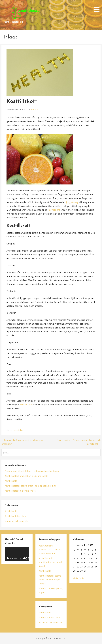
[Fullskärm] (27, 558)
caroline (35, 109)
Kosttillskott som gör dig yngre (20, 491)
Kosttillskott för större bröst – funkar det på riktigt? (31, 486)
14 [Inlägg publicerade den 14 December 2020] (74, 563)
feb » (82, 578)
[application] (17, 554)
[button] (98, 6)
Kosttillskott (19, 430)
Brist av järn (26, 405)
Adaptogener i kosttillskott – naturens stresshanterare (32, 471)
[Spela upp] (8, 558)
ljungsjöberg (72, 202)
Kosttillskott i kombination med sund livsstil (26, 476)
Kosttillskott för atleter (16, 516)
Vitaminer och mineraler (17, 521)
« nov (75, 578)
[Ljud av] (24, 558)
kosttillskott (54, 210)
